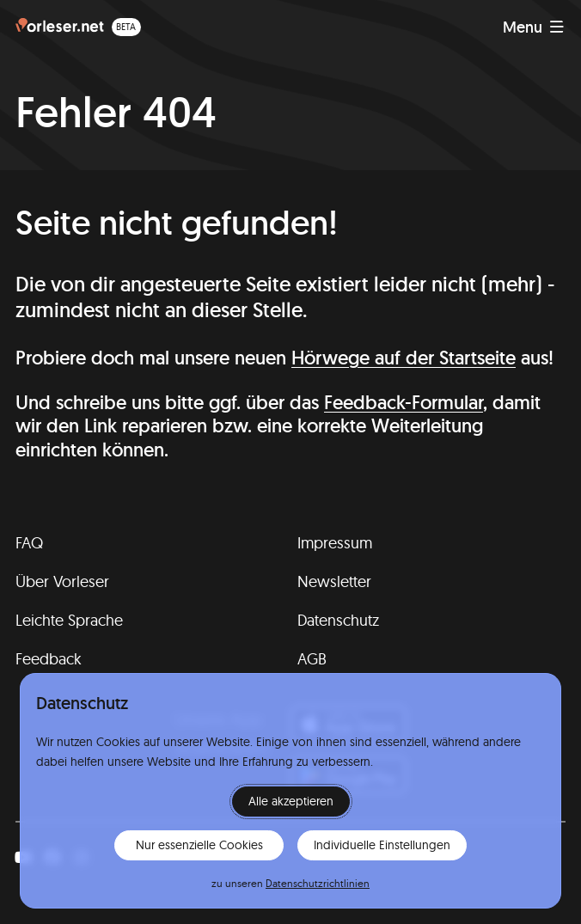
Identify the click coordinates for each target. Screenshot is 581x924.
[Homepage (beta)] (78, 27)
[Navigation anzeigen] (533, 27)
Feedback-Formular (404, 402)
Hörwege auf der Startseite (404, 358)
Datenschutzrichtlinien (318, 883)
